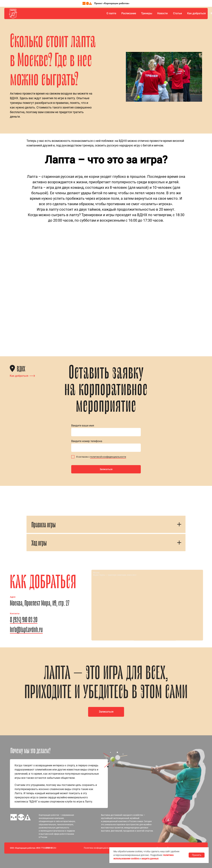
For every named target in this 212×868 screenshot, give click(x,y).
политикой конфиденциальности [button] (108, 457)
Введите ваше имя (83, 426)
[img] (13, 13)
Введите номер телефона (87, 441)
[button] (106, 712)
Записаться (106, 469)
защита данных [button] (150, 859)
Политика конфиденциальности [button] (99, 848)
